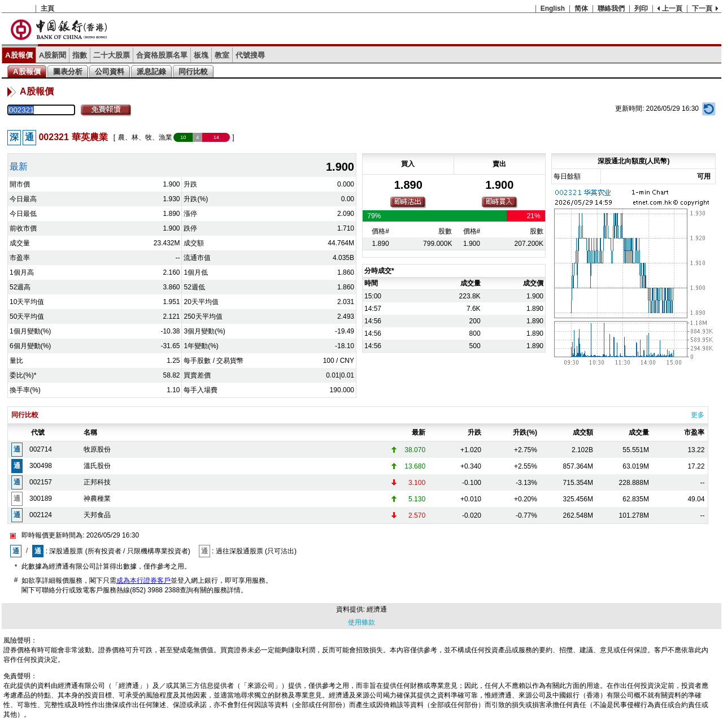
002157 (41, 482)
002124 (41, 515)
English (553, 8)
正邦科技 (97, 482)
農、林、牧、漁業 (145, 137)
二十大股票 (112, 55)
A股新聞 (53, 55)
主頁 (47, 8)
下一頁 (702, 8)
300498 (41, 466)
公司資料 (110, 71)
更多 (698, 415)
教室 (222, 55)
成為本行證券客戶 (143, 580)
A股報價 (19, 55)
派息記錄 (151, 71)
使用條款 (361, 622)
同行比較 (193, 71)
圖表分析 (68, 71)
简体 (581, 8)
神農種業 (97, 499)
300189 (41, 499)
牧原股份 (97, 449)
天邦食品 (97, 515)
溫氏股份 (97, 466)
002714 (41, 449)
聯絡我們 (611, 8)
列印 (641, 8)
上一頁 (672, 8)
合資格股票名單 (162, 55)
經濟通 (377, 609)
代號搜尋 (250, 55)
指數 (80, 55)
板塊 (201, 55)
